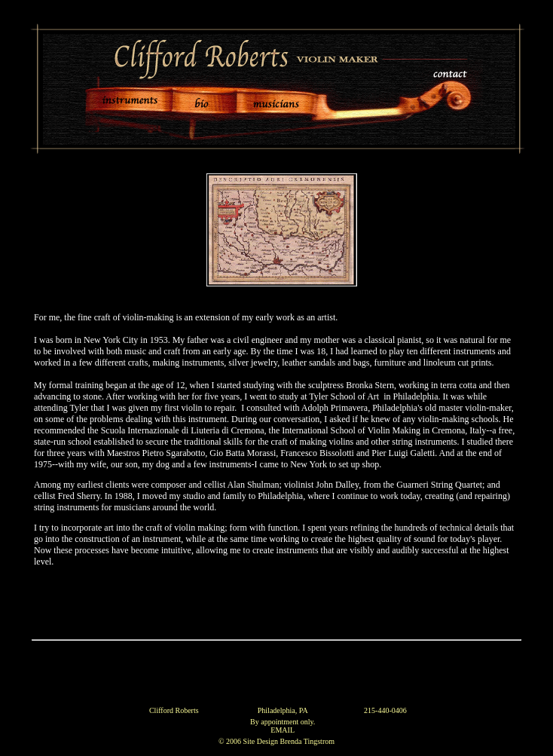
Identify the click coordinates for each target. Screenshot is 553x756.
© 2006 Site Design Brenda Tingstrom (276, 741)
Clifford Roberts (174, 710)
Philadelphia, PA (283, 710)
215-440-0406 (385, 710)
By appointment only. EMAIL (283, 726)
